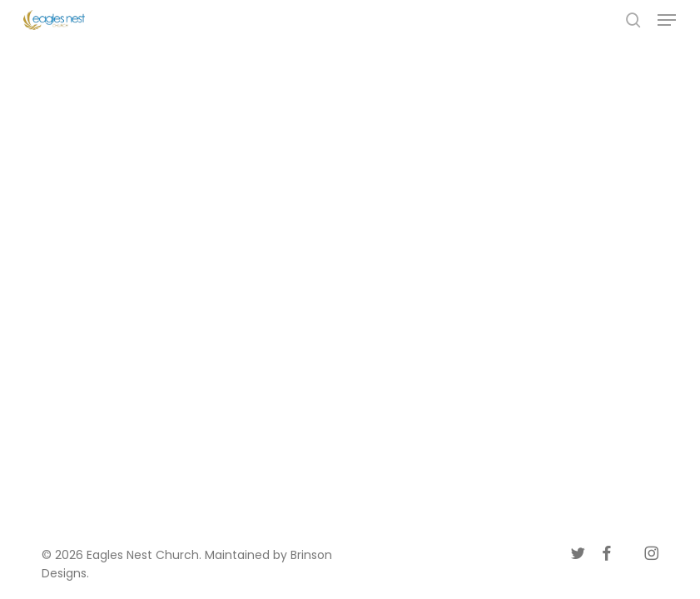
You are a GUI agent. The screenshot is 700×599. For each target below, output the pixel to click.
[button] (667, 20)
